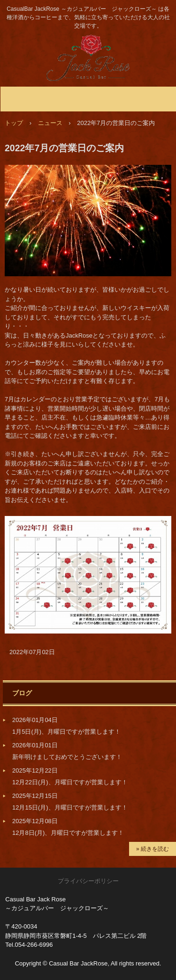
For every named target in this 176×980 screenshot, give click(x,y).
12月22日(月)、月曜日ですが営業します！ (70, 782)
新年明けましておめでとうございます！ (67, 757)
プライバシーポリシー (88, 881)
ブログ (22, 693)
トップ (14, 123)
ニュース (50, 123)
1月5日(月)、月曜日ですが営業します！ (66, 732)
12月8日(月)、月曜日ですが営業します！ (68, 833)
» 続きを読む (153, 849)
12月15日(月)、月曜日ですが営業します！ (70, 807)
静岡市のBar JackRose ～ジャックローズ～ (88, 44)
